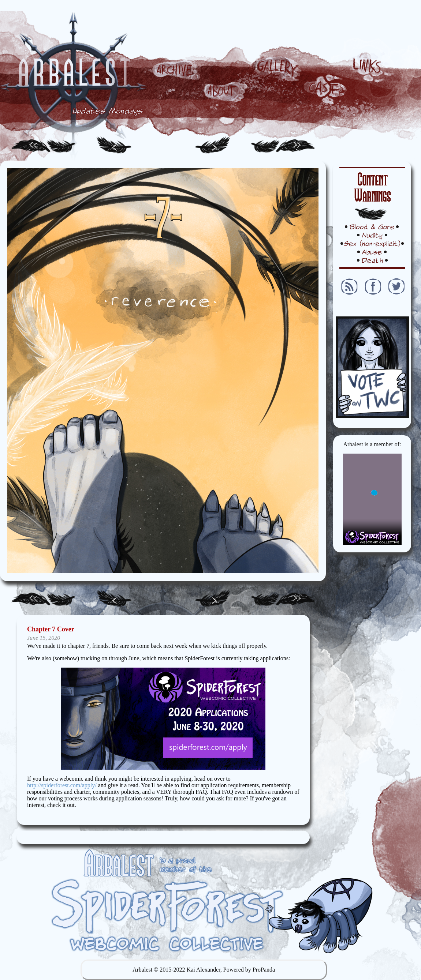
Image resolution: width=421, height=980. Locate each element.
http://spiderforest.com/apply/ (62, 785)
